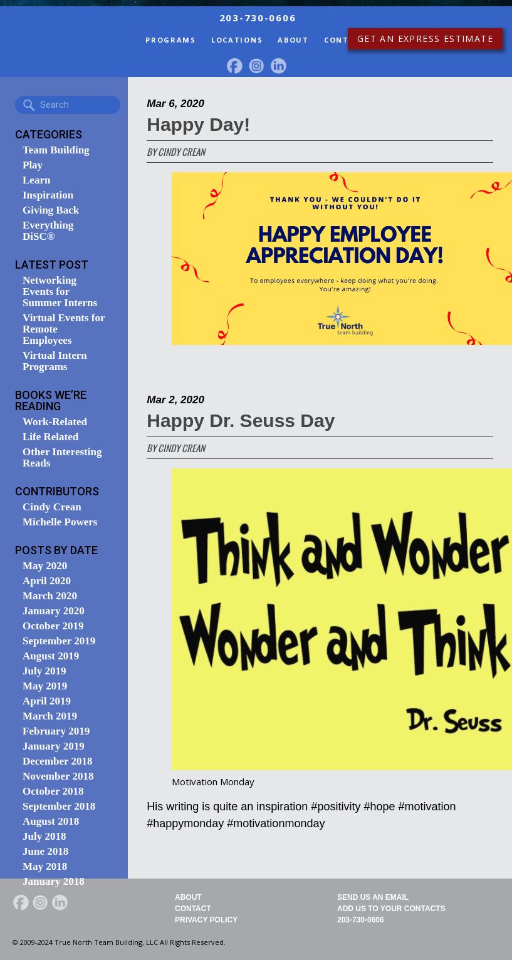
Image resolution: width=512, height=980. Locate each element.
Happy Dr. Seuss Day (241, 420)
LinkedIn (278, 66)
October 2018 (53, 792)
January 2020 (54, 611)
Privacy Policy (206, 920)
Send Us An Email (373, 897)
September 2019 (59, 641)
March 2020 (50, 596)
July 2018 (44, 837)
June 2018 (45, 852)
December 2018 (58, 761)
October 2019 (53, 626)
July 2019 (44, 671)
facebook (234, 66)
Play (33, 165)
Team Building (56, 150)
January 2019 (54, 746)
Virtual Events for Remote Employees (64, 329)
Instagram (256, 66)
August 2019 (51, 656)
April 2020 (47, 581)
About (293, 40)
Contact (345, 40)
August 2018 (51, 822)
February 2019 (56, 731)
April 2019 (47, 701)
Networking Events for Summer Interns (60, 292)
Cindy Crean (52, 507)
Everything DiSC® (48, 231)
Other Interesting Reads (62, 458)
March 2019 (50, 716)
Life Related (50, 437)
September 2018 (59, 807)
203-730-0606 (361, 920)
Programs (171, 40)
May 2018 (45, 867)
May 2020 (45, 566)
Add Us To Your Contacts (391, 909)
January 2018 (54, 882)
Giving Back (51, 210)
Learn (36, 180)
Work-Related (55, 422)
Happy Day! (198, 124)
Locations (237, 40)
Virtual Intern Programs (55, 361)
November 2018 (58, 776)
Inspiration (48, 195)
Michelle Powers (60, 522)
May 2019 (45, 686)
